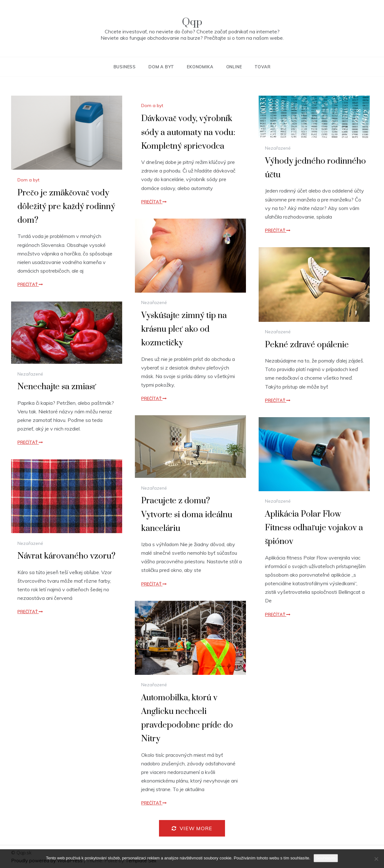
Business (125, 67)
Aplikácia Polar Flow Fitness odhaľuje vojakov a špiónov (314, 528)
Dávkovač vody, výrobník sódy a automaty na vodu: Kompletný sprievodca (188, 132)
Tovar (262, 67)
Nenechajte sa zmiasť (57, 387)
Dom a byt (161, 67)
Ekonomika (200, 67)
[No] (376, 859)
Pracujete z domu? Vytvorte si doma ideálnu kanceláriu (187, 515)
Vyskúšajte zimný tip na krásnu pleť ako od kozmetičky (184, 329)
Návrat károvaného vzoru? (66, 556)
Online (234, 67)
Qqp (192, 22)
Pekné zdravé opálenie (307, 345)
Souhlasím (326, 858)
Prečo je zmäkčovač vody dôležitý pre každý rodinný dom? (66, 207)
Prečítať (30, 284)
